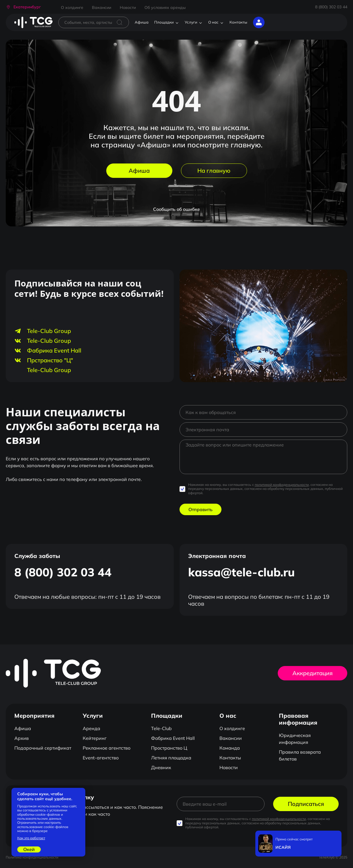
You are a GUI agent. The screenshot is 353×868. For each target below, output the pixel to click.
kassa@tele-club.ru (241, 572)
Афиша (142, 22)
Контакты (238, 22)
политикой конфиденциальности (282, 485)
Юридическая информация (295, 739)
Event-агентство (101, 758)
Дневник (161, 767)
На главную (214, 171)
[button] (23, 7)
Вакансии (102, 7)
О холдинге (72, 7)
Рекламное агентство (107, 748)
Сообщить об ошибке (176, 209)
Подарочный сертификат (43, 748)
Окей (29, 849)
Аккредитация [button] (313, 673)
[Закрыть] (336, 836)
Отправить (200, 509)
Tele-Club (161, 728)
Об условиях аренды (165, 7)
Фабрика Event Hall (173, 738)
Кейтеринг (95, 738)
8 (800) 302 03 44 (331, 7)
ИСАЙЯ (283, 847)
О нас (213, 22)
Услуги (191, 22)
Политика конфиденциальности (32, 857)
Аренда (91, 728)
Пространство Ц (169, 748)
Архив (22, 738)
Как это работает (31, 838)
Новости (128, 7)
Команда (230, 748)
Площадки (164, 22)
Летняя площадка (171, 758)
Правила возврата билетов (300, 755)
